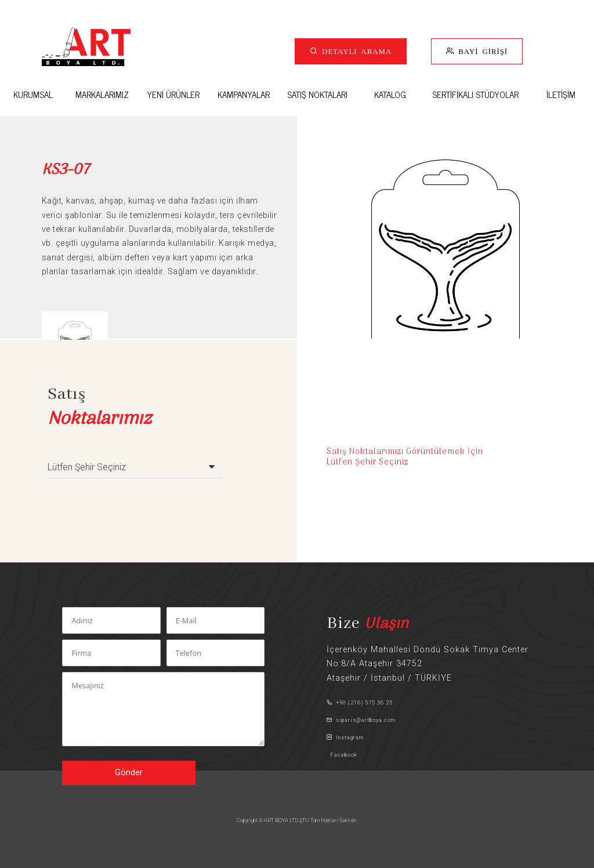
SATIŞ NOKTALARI (317, 94)
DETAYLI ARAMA (355, 51)
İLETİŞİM (561, 94)
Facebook (342, 755)
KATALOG (390, 94)
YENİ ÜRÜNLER (173, 94)
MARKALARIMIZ (102, 94)
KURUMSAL (33, 94)
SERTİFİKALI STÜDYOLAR (475, 94)
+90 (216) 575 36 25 (360, 702)
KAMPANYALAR (244, 94)
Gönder (129, 773)
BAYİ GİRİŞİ (481, 51)
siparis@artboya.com (361, 720)
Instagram (345, 737)
